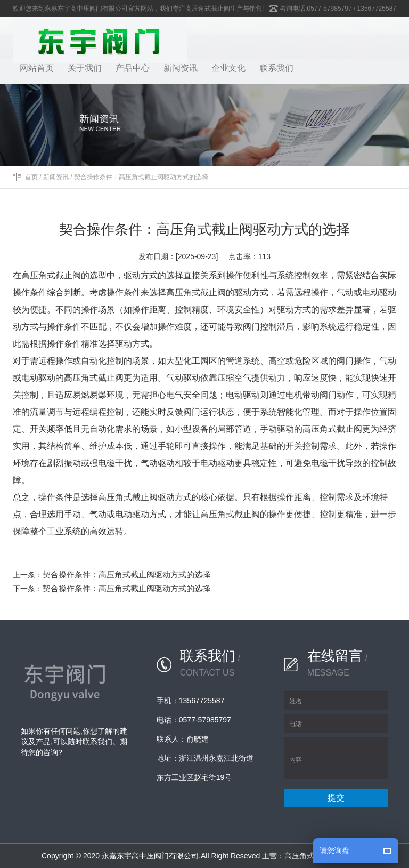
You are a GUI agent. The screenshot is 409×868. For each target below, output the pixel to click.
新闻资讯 (181, 68)
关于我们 (85, 68)
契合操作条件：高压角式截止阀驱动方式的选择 (141, 177)
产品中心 (133, 68)
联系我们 (276, 68)
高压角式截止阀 (310, 856)
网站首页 (37, 68)
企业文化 (228, 68)
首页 (31, 177)
